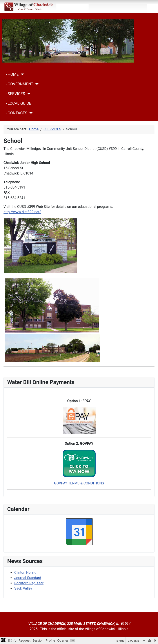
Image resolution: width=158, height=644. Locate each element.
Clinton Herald (25, 573)
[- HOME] (21, 74)
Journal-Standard (28, 578)
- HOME (12, 74)
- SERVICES (15, 94)
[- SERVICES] (28, 94)
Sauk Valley (23, 588)
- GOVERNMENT (20, 84)
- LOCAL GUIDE (19, 103)
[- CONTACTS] (30, 113)
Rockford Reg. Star (29, 583)
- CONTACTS (16, 113)
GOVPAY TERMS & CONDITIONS (79, 483)
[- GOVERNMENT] (36, 84)
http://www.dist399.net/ (22, 212)
